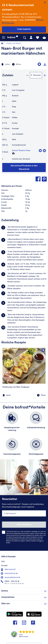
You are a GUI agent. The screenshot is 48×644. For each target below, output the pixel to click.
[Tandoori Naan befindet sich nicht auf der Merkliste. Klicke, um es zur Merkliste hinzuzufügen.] (40, 151)
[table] (24, 123)
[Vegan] (13, 153)
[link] (13, 37)
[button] (5, 37)
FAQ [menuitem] (3, 562)
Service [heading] (24, 590)
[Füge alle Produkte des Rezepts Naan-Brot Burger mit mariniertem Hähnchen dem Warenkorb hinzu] (24, 168)
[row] (24, 190)
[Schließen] (45, 2)
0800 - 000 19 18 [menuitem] (10, 581)
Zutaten (8, 75)
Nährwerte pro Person (12, 186)
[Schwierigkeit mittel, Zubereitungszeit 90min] (16, 64)
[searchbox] (25, 38)
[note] (24, 395)
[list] (24, 437)
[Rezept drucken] (45, 64)
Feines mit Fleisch (14, 43)
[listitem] (24, 231)
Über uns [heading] (24, 603)
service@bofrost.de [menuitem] (11, 577)
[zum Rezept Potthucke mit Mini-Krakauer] (24, 366)
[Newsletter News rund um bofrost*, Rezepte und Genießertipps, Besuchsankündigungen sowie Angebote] (24, 523)
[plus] (45, 75)
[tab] (31, 37)
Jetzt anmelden (24, 524)
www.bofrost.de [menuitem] (9, 573)
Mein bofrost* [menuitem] (9, 569)
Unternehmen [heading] (24, 597)
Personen (37, 75)
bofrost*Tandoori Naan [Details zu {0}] (21, 150)
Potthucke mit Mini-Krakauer (16, 387)
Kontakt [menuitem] (4, 566)
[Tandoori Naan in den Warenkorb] (44, 151)
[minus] (27, 75)
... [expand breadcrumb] (5, 43)
